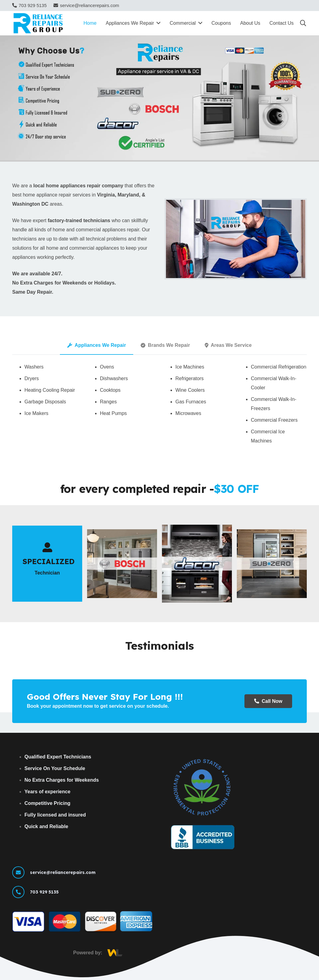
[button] (303, 23)
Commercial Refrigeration (279, 367)
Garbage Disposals (45, 402)
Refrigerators (189, 378)
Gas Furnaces (191, 402)
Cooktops (110, 390)
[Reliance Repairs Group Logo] (39, 23)
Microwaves (188, 413)
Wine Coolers (190, 390)
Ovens (107, 367)
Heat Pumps (113, 413)
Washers (34, 367)
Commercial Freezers (274, 420)
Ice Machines (190, 367)
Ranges (108, 402)
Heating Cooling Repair (50, 390)
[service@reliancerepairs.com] (21, 872)
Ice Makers (36, 413)
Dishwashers (114, 378)
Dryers (32, 378)
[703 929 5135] (21, 892)
